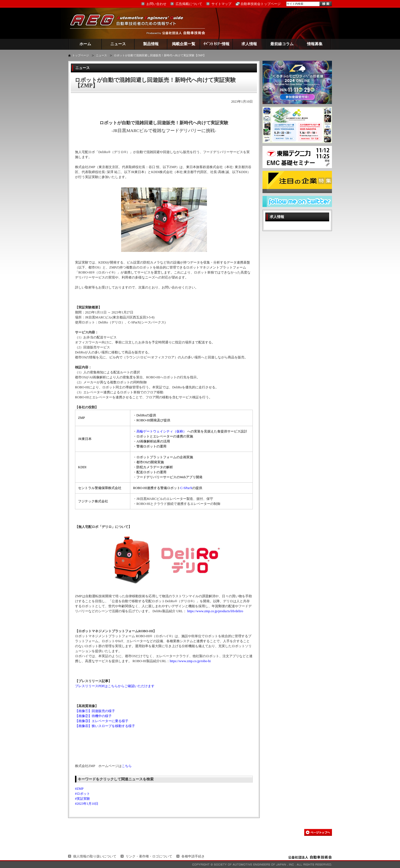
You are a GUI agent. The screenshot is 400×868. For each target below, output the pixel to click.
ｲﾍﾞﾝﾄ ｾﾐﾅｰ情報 (217, 44)
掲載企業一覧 (184, 44)
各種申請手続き (193, 856)
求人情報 (249, 44)
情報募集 (315, 44)
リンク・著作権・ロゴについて (149, 856)
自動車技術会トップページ (261, 4)
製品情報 (151, 44)
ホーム (85, 44)
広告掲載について (189, 4)
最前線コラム (282, 44)
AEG (130, 23)
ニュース (118, 44)
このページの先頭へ (318, 832)
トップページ (81, 55)
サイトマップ (221, 4)
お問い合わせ (156, 4)
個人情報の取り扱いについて (95, 856)
